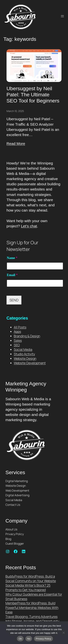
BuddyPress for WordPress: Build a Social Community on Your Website (31, 578)
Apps (17, 331)
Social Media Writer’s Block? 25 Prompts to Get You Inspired (28, 587)
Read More (16, 144)
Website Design (25, 358)
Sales (18, 340)
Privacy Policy (43, 639)
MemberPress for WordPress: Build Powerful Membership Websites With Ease (32, 608)
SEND (14, 300)
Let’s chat (29, 226)
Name (12, 258)
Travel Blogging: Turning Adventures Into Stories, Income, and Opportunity (32, 619)
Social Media (23, 349)
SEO (17, 345)
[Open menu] (62, 16)
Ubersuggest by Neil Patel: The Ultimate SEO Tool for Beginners (33, 95)
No (29, 639)
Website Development (30, 363)
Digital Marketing (17, 481)
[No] (63, 633)
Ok (20, 639)
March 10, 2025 (15, 111)
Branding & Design (27, 336)
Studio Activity (24, 354)
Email (12, 275)
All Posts (20, 327)
